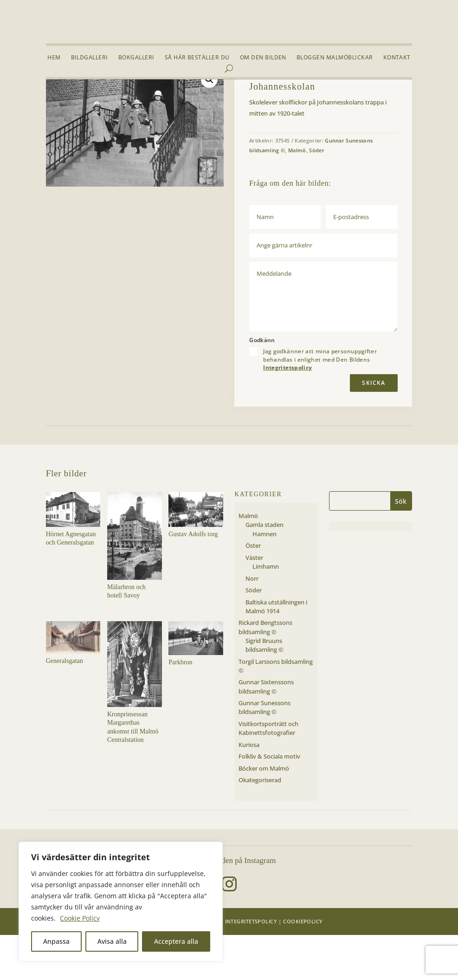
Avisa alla (112, 941)
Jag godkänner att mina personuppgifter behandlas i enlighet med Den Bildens (320, 405)
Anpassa (56, 941)
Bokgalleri (136, 58)
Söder (127, 101)
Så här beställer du (197, 58)
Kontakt (397, 58)
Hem (54, 58)
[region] (121, 902)
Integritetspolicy (287, 413)
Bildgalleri (90, 58)
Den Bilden (203, 966)
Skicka (374, 428)
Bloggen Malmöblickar (335, 58)
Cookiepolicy (303, 966)
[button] (209, 124)
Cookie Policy (80, 918)
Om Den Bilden (263, 58)
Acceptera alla (176, 941)
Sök (401, 546)
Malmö (105, 101)
